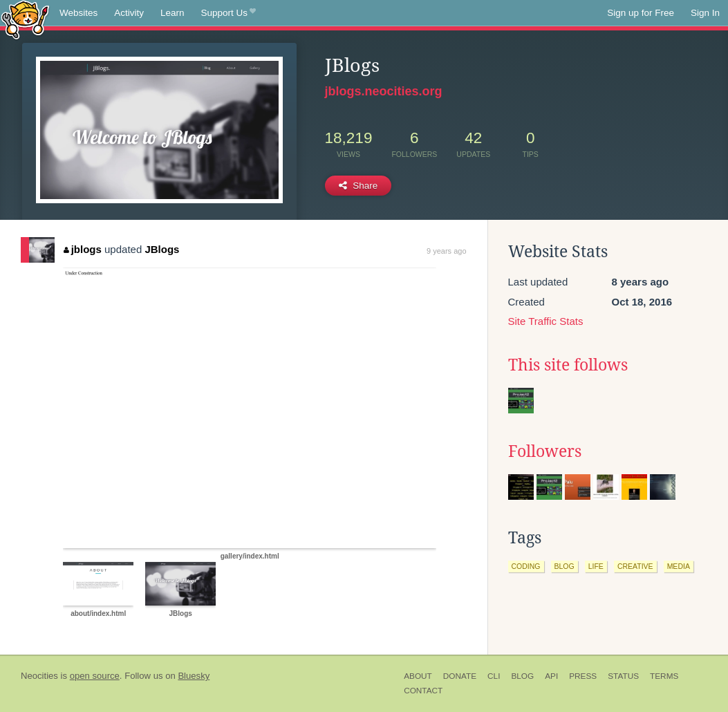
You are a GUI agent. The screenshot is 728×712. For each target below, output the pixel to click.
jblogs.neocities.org (384, 91)
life (596, 566)
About (418, 676)
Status (623, 676)
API (551, 676)
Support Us (228, 13)
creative (635, 566)
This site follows (568, 365)
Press (583, 676)
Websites (78, 13)
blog (564, 566)
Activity (129, 13)
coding (526, 566)
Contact (423, 691)
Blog (522, 676)
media (679, 566)
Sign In (705, 13)
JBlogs (162, 249)
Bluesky (194, 676)
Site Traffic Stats (546, 321)
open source (95, 676)
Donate (460, 676)
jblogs (83, 249)
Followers (545, 451)
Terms (664, 676)
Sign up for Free (641, 13)
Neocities (39, 676)
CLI (494, 676)
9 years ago (446, 251)
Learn (172, 13)
